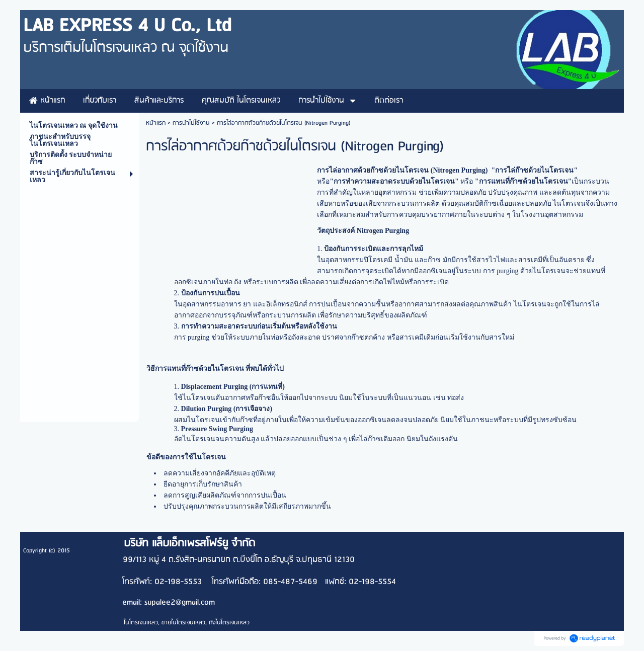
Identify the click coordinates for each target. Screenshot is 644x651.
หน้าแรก (156, 123)
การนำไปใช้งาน (191, 123)
